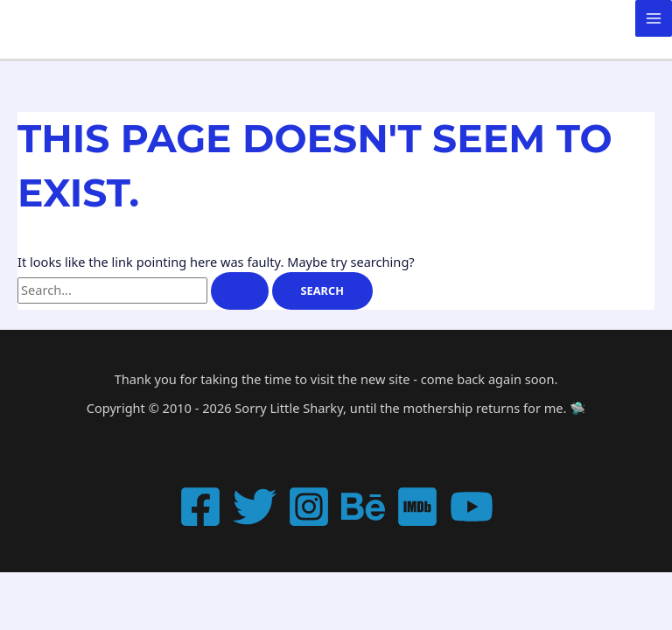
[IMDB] (417, 507)
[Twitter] (255, 507)
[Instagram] (309, 507)
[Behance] (363, 507)
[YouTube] (472, 507)
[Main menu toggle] (654, 18)
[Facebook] (200, 507)
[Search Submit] (240, 291)
